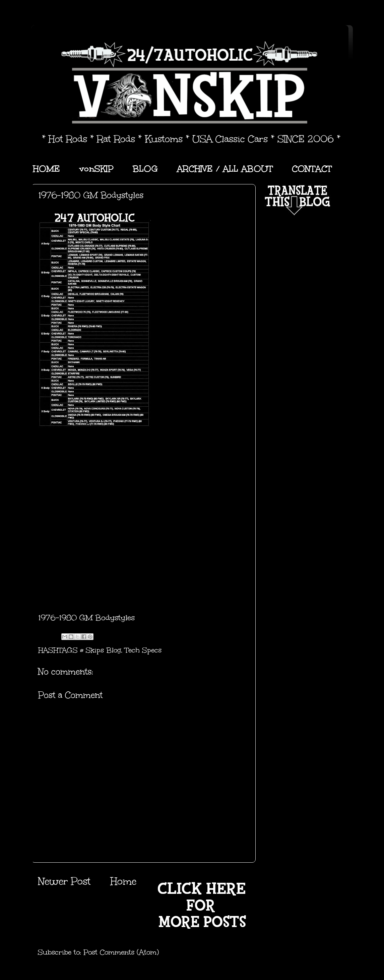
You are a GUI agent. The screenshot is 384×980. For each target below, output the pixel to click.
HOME (46, 169)
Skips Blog (103, 650)
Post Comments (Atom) (121, 952)
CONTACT (312, 169)
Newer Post (64, 881)
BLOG (145, 169)
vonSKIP (96, 169)
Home (123, 881)
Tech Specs (143, 650)
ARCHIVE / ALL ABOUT (225, 169)
